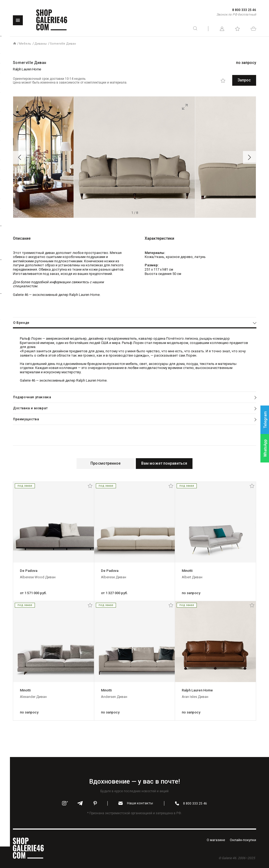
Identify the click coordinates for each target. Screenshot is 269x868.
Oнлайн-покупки (243, 839)
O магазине (216, 839)
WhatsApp (265, 448)
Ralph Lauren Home (27, 69)
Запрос (232, 80)
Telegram (265, 420)
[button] (20, 157)
